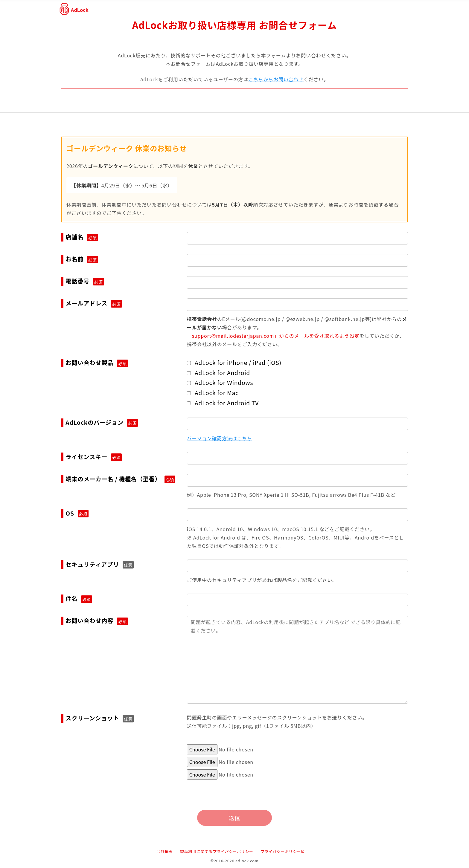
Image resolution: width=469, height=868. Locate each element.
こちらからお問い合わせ (276, 79)
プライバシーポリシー (283, 852)
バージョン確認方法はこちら (220, 438)
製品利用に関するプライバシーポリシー (217, 852)
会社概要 (165, 852)
